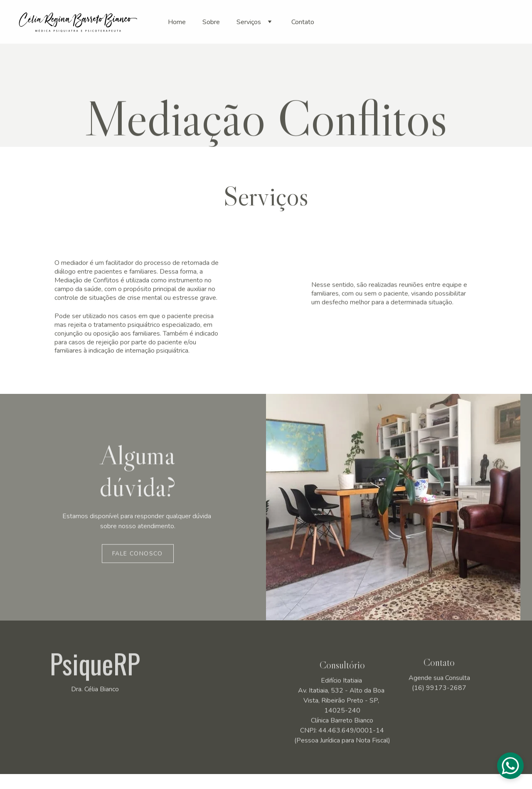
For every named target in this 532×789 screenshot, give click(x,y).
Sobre (211, 22)
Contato (303, 22)
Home (177, 22)
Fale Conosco (138, 555)
